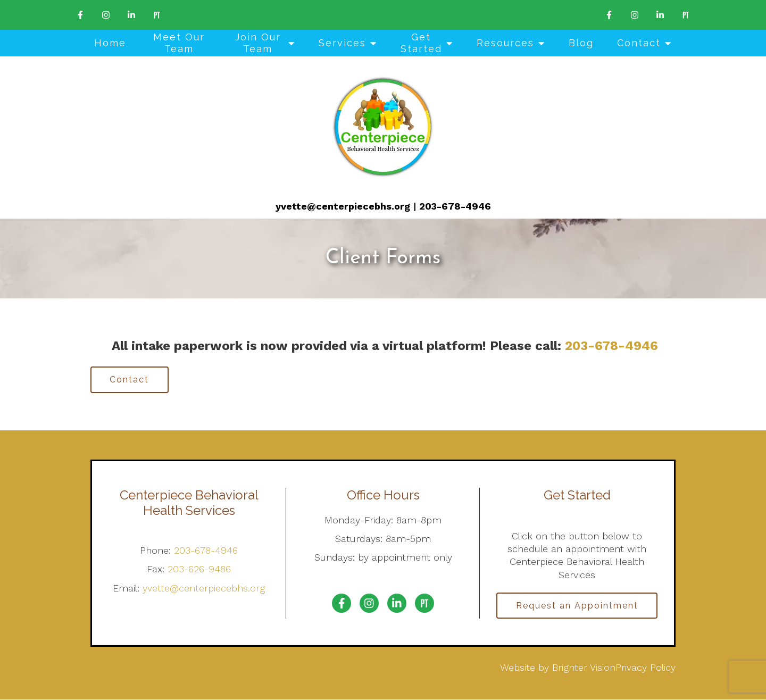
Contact (639, 43)
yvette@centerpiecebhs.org (343, 206)
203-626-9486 (199, 569)
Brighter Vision (584, 668)
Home (110, 43)
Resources (505, 43)
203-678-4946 (455, 206)
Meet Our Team (179, 43)
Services (342, 43)
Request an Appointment (577, 606)
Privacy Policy (646, 668)
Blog (581, 43)
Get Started (421, 43)
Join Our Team (258, 43)
